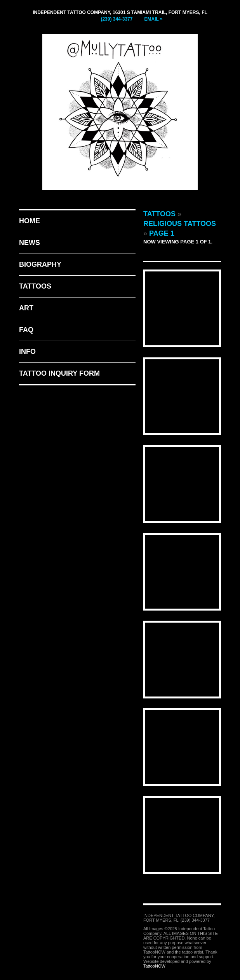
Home (30, 221)
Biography (40, 264)
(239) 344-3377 (117, 19)
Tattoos (35, 286)
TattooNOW (154, 966)
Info (27, 352)
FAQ (26, 330)
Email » (153, 19)
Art (26, 308)
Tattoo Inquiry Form (59, 373)
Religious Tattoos (180, 224)
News (30, 243)
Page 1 (162, 233)
